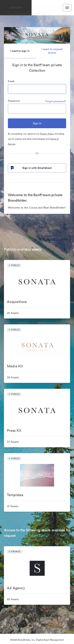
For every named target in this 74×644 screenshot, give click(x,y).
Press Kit (14, 430)
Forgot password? (56, 101)
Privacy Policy (47, 134)
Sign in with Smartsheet (31, 168)
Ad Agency (16, 588)
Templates (15, 495)
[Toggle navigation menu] (67, 8)
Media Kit (15, 366)
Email (11, 81)
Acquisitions (17, 302)
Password (14, 101)
